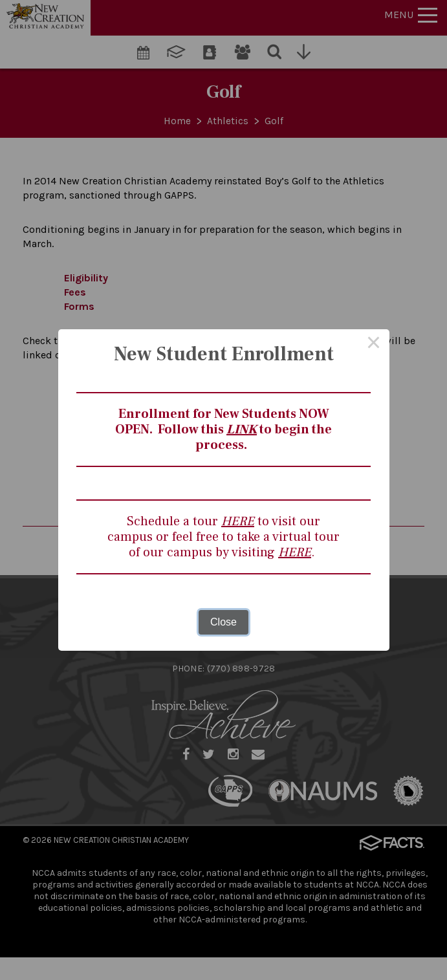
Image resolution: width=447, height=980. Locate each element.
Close (223, 622)
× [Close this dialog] (374, 345)
